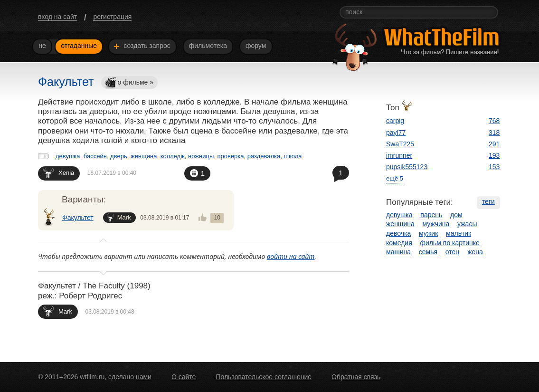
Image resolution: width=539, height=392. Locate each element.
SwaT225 (400, 144)
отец (453, 252)
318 (494, 133)
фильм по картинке (450, 243)
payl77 (396, 133)
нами (144, 377)
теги (488, 201)
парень (431, 215)
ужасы (467, 224)
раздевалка (264, 156)
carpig (395, 121)
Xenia (59, 173)
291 (494, 144)
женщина (144, 156)
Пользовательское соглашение (264, 377)
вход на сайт (57, 17)
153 (494, 167)
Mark (119, 217)
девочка (398, 233)
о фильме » (129, 83)
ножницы (201, 156)
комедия (399, 243)
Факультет (78, 218)
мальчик (459, 233)
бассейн (95, 156)
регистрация (112, 17)
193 (494, 155)
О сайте (184, 377)
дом (456, 215)
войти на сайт (291, 256)
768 (494, 121)
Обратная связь (356, 377)
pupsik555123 (407, 167)
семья (428, 252)
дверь (119, 156)
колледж (173, 156)
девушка (68, 156)
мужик (428, 233)
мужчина (436, 224)
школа (293, 156)
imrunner (399, 155)
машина (398, 252)
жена (475, 252)
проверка (231, 156)
